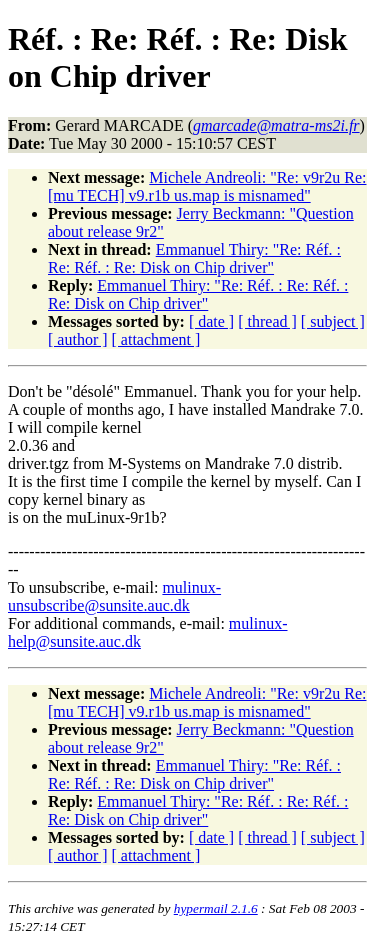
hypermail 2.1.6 (216, 908)
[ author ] (78, 339)
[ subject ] (333, 321)
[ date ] (211, 321)
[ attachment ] (156, 339)
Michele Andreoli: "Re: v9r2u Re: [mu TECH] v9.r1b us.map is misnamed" (207, 186)
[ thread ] (267, 321)
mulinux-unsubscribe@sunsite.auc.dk (114, 596)
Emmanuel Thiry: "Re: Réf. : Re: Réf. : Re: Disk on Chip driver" (194, 258)
